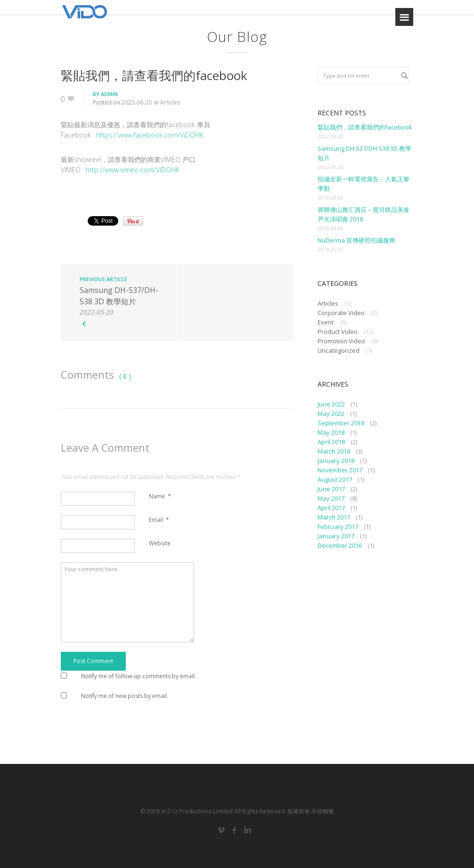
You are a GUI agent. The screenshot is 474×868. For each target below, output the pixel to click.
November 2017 (340, 470)
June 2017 (331, 489)
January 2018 (336, 461)
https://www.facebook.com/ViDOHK (150, 135)
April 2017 (331, 508)
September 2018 (341, 423)
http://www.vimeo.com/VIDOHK (132, 170)
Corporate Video (341, 313)
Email (159, 520)
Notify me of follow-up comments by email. (139, 676)
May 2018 (331, 432)
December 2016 (340, 545)
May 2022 (331, 414)
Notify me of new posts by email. (125, 696)
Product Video (338, 332)
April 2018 (331, 442)
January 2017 (336, 536)
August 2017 (335, 479)
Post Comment (93, 661)
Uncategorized (339, 350)
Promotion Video (341, 341)
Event (326, 322)
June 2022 (331, 404)
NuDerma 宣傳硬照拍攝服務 (356, 240)
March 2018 (334, 451)
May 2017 (331, 498)
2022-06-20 (137, 102)
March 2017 (334, 517)
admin (109, 94)
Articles (170, 102)
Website (160, 543)
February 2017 (338, 527)
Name (160, 496)
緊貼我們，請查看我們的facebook (154, 75)
